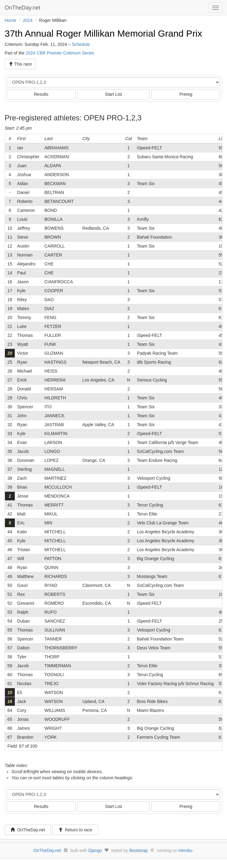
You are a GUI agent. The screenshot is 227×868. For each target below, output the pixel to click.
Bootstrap (138, 850)
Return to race (75, 830)
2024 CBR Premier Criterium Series (60, 53)
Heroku (186, 850)
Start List (113, 94)
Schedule (81, 44)
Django (95, 850)
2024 (28, 20)
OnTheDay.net (23, 8)
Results (41, 94)
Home (10, 20)
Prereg (186, 94)
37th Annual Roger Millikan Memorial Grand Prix (103, 33)
